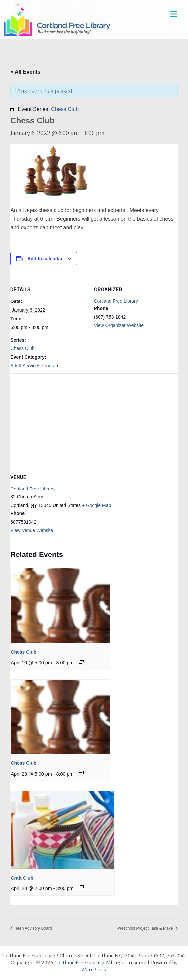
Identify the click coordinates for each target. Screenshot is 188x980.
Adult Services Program (35, 366)
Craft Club (22, 878)
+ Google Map (96, 505)
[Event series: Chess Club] (81, 662)
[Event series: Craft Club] (81, 887)
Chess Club (22, 348)
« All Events (25, 72)
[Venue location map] (94, 421)
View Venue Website (32, 530)
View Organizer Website (119, 325)
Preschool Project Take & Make (146, 928)
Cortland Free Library (116, 301)
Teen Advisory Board (33, 928)
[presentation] (60, 606)
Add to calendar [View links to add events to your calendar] (45, 259)
